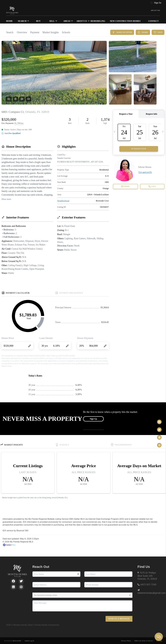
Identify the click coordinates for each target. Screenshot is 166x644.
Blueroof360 (17, 641)
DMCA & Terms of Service (144, 641)
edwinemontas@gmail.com (151, 593)
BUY (38, 21)
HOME (9, 21)
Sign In (156, 3)
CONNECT (153, 21)
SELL (53, 21)
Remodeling (98, 21)
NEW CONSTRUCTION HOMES (125, 21)
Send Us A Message (119, 619)
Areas (68, 21)
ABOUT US (83, 21)
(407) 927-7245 (153, 10)
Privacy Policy (126, 641)
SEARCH (24, 21)
